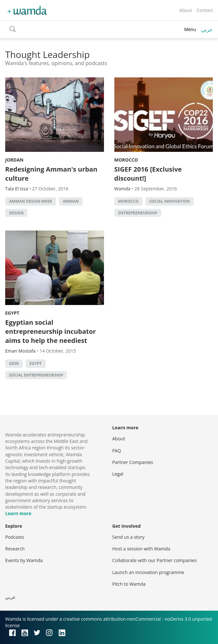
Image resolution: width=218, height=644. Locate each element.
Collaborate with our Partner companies (155, 560)
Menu (190, 29)
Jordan (14, 160)
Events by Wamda (24, 560)
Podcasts (15, 537)
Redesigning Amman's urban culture (51, 174)
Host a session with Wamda (141, 549)
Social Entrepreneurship (36, 375)
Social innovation (170, 201)
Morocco (126, 160)
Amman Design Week (31, 201)
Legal (118, 474)
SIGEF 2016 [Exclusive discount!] (148, 174)
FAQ (117, 451)
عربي (207, 29)
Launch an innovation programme (148, 572)
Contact (205, 10)
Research (15, 549)
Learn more (18, 513)
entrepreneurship (138, 213)
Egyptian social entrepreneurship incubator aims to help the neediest (51, 331)
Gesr (14, 363)
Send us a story (128, 537)
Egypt (12, 313)
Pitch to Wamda (129, 584)
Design (16, 213)
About (185, 10)
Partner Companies (133, 462)
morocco (128, 201)
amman (71, 201)
